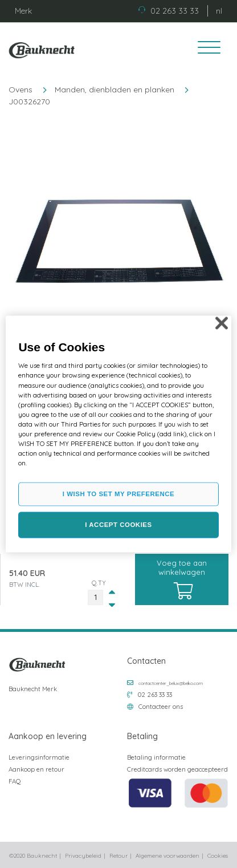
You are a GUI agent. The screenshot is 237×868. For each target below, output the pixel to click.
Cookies (218, 856)
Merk (23, 11)
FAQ (15, 781)
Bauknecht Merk (33, 689)
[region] (118, 434)
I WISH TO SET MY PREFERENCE (118, 494)
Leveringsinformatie (39, 757)
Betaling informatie (156, 757)
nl (219, 11)
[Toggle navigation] (205, 49)
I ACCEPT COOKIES (118, 525)
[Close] (222, 323)
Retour (118, 856)
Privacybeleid (83, 856)
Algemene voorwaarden (167, 856)
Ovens (21, 90)
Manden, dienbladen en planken (115, 90)
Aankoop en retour (36, 769)
